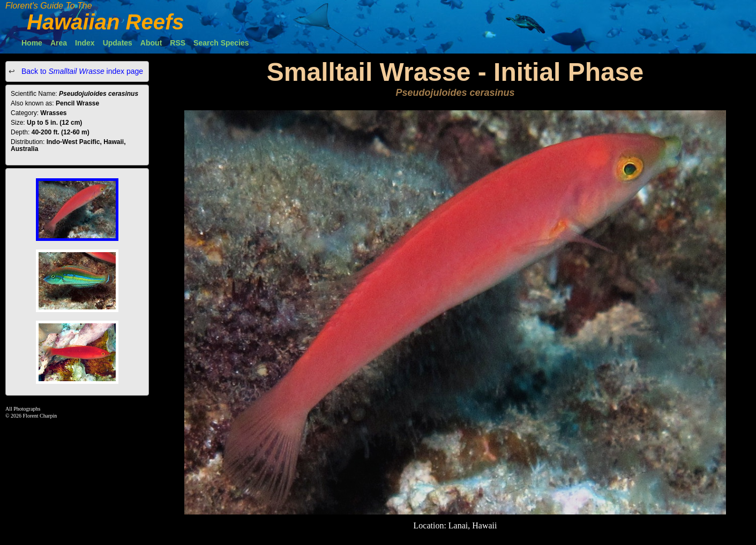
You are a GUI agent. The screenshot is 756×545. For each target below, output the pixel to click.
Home (32, 43)
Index (85, 43)
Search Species (221, 43)
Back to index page (81, 71)
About (151, 43)
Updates (118, 43)
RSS (178, 43)
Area (59, 43)
